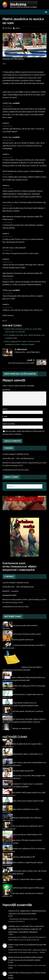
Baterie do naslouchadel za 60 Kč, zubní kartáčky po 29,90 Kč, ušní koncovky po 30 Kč (24, 464)
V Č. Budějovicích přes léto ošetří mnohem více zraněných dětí (25, 337)
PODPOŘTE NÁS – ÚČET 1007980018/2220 (18, 459)
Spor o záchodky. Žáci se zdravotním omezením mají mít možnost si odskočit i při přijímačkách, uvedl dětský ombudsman (26, 929)
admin (17, 28)
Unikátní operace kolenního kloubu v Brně (27, 974)
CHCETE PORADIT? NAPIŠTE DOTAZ (16, 454)
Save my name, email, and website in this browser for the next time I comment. (23, 433)
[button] (46, 12)
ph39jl (11, 957)
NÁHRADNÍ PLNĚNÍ (9, 595)
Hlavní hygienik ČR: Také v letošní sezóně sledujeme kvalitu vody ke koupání (22, 343)
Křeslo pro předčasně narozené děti (33, 945)
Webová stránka (9, 424)
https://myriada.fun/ (15, 567)
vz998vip (12, 926)
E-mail (5, 417)
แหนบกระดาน (14, 911)
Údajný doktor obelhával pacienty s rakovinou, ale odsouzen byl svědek (27, 912)
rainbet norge (13, 945)
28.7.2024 (8, 28)
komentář (6, 390)
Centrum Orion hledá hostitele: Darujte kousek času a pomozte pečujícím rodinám (25, 959)
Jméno (5, 409)
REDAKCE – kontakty (10, 591)
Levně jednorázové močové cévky (16, 470)
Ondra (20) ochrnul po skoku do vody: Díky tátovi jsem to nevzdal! (23, 330)
